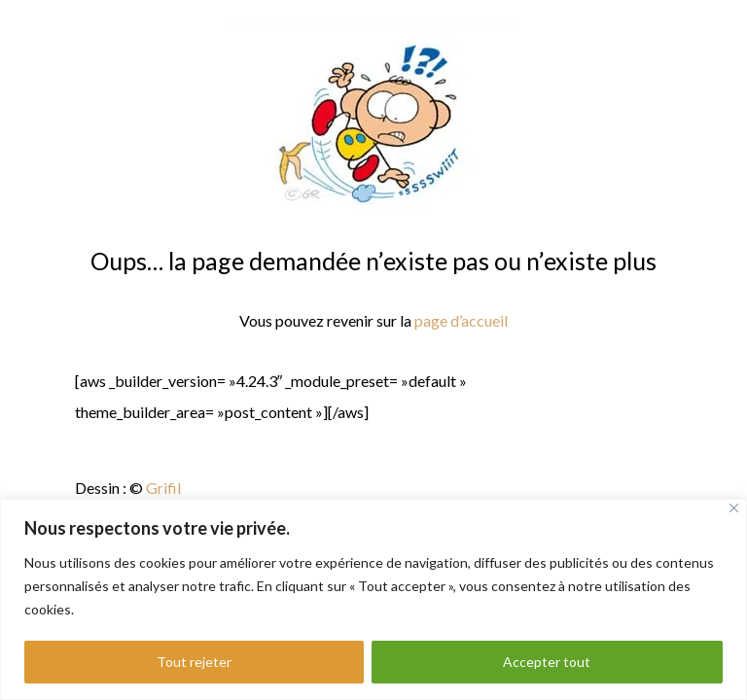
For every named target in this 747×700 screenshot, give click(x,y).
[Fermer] (734, 508)
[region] (373, 599)
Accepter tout (547, 662)
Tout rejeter (194, 662)
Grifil (163, 488)
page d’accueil (460, 320)
